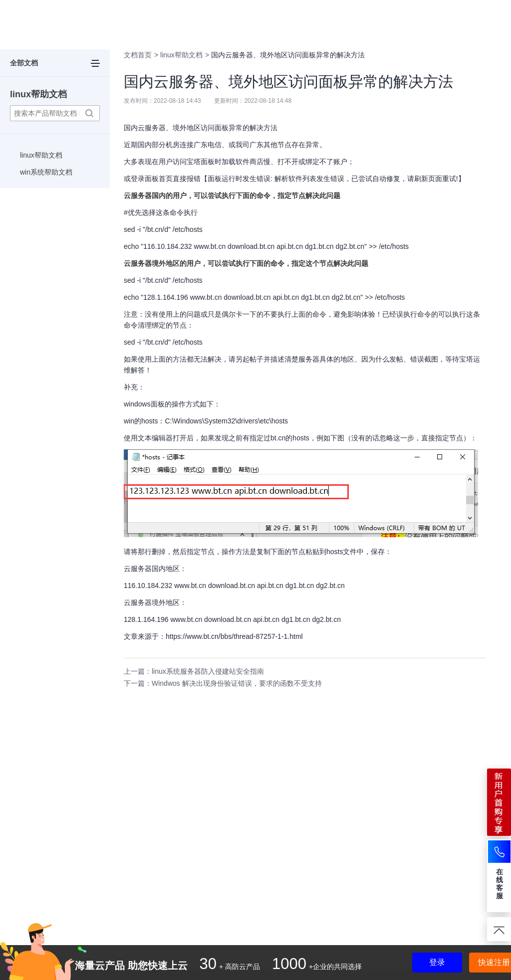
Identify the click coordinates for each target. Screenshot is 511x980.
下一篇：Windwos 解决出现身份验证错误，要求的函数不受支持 (223, 683)
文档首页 (138, 55)
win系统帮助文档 (46, 172)
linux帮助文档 (38, 94)
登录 (437, 962)
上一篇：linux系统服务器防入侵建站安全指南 (194, 671)
